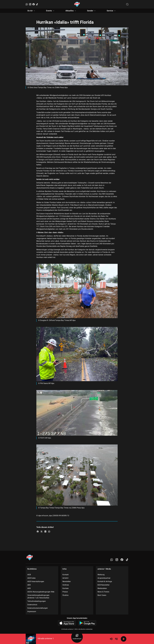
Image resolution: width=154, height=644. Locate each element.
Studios (65, 595)
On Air (31, 11)
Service (111, 11)
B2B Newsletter (103, 585)
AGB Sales (31, 578)
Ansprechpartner (104, 578)
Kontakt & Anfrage (105, 581)
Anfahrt (65, 578)
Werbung (101, 575)
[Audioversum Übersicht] (77, 637)
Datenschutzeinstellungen (38, 608)
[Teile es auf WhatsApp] (49, 532)
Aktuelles (71, 11)
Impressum (32, 611)
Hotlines (66, 585)
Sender (92, 11)
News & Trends (103, 592)
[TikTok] (37, 4)
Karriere (65, 588)
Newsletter (67, 581)
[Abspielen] (124, 639)
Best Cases (102, 595)
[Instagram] (30, 4)
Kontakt (66, 575)
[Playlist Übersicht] (116, 639)
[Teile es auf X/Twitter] (41, 532)
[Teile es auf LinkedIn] (45, 532)
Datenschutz (32, 605)
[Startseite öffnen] (77, 4)
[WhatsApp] (27, 4)
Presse (65, 592)
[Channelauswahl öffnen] (127, 4)
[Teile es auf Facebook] (38, 532)
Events (50, 11)
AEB (29, 585)
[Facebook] (34, 4)
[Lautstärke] (111, 639)
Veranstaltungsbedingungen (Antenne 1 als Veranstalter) (38, 596)
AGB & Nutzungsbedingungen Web (41, 592)
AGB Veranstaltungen (36, 581)
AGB (29, 575)
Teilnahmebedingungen (37, 601)
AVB (29, 588)
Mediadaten (102, 588)
